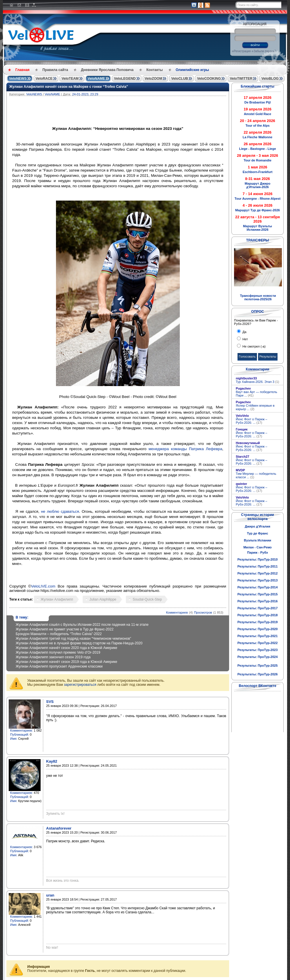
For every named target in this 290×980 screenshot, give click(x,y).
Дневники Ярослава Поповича (107, 70)
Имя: (14, 739)
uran (50, 895)
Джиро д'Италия (258, 526)
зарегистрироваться (80, 685)
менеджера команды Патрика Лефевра (185, 449)
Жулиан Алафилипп (57, 599)
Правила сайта (55, 70)
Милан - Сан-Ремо (258, 547)
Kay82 (52, 761)
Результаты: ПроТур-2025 (258, 666)
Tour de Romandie (258, 160)
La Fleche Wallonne (258, 137)
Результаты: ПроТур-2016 (258, 601)
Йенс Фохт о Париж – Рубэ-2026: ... (251, 421)
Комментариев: (21, 730)
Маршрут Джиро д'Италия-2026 (258, 185)
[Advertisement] (146, 112)
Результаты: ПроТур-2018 (258, 615)
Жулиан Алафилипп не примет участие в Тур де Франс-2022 (65, 629)
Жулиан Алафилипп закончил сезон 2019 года (53, 657)
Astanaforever (59, 828)
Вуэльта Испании (258, 540)
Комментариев (177, 612)
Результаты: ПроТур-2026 (258, 674)
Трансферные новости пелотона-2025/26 (258, 297)
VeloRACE (44, 79)
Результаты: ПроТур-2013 (258, 580)
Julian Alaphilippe (103, 599)
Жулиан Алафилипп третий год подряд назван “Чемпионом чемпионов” (73, 639)
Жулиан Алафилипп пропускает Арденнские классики (59, 666)
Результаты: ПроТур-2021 (258, 636)
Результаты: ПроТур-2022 (258, 643)
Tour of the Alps (257, 126)
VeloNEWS (18, 79)
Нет (245, 339)
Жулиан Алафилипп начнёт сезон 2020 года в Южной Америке (66, 648)
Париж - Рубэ (257, 552)
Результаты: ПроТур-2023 (258, 650)
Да (244, 332)
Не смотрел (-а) (254, 346)
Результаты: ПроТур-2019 (258, 622)
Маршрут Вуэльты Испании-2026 (258, 228)
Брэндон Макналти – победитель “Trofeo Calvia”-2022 (59, 634)
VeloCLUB (180, 79)
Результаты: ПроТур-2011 (258, 566)
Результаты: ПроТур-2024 (258, 657)
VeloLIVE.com (43, 586)
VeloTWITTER (241, 79)
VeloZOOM (154, 79)
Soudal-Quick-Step (147, 599)
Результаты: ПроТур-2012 (258, 573)
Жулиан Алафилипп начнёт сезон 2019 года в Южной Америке (66, 662)
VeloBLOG (270, 79)
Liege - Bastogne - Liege (257, 149)
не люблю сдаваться (60, 511)
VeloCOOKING (209, 79)
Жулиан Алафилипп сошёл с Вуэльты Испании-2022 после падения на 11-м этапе (82, 625)
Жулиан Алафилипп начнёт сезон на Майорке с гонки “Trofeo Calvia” (69, 87)
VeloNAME (96, 79)
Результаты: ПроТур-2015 (258, 594)
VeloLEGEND (125, 79)
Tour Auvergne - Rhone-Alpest (258, 199)
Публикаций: (20, 734)
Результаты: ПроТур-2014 (258, 587)
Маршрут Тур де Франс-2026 (258, 210)
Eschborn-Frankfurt (258, 172)
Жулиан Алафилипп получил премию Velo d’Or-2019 (58, 652)
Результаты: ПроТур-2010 (258, 559)
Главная (22, 70)
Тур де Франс (257, 533)
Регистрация (242, 51)
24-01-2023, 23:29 (85, 94)
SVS (50, 702)
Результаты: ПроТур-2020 (258, 629)
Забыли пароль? (265, 51)
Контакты (155, 70)
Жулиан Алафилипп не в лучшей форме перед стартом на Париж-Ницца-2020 (79, 643)
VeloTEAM (70, 79)
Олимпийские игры (192, 70)
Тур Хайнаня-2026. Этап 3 (257, 382)
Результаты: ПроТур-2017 (258, 608)
